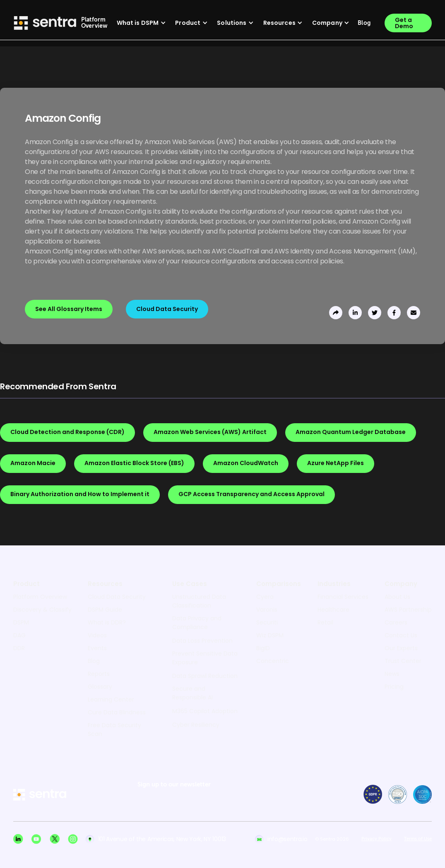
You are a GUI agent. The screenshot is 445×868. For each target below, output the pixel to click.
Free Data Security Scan (114, 729)
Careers (396, 622)
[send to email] (414, 313)
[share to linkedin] (355, 313)
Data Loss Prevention (202, 641)
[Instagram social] (73, 839)
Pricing (394, 687)
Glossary (100, 687)
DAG (19, 635)
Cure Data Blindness (117, 712)
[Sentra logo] (45, 23)
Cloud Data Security (117, 597)
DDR (19, 648)
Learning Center (111, 699)
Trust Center (403, 661)
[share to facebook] (394, 313)
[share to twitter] (375, 313)
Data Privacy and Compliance (197, 623)
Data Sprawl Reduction (205, 676)
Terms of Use (418, 839)
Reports (99, 674)
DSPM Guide (105, 610)
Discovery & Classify (42, 610)
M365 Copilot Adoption (205, 711)
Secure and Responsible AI (192, 693)
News (392, 674)
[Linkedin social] (18, 839)
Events (97, 648)
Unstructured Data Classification (199, 601)
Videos (97, 635)
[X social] (55, 839)
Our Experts (401, 648)
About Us (397, 597)
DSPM (21, 622)
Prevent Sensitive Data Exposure (205, 658)
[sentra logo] (40, 795)
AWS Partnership (408, 610)
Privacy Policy (376, 839)
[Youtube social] (36, 839)
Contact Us (401, 635)
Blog (94, 661)
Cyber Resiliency (196, 725)
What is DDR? (107, 622)
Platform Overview (40, 597)
